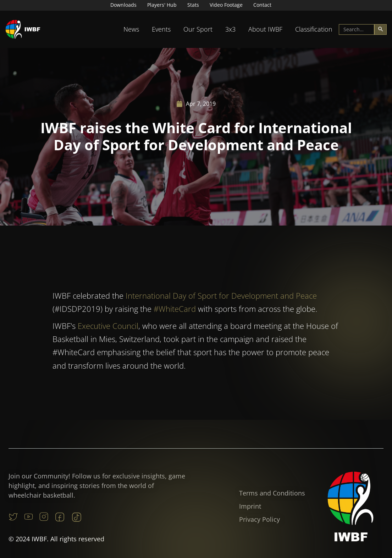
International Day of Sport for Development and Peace (221, 303)
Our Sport (198, 29)
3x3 (230, 29)
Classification (314, 29)
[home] (23, 29)
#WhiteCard (175, 317)
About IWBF (265, 29)
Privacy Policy (260, 519)
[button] (131, 29)
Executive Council (108, 334)
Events (161, 29)
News (131, 29)
